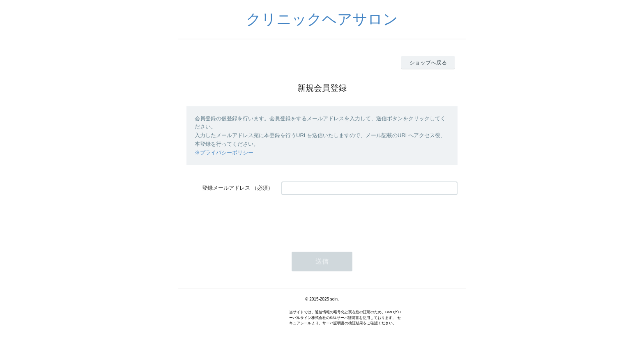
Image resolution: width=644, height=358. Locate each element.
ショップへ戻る (428, 63)
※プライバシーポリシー (224, 153)
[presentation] (344, 219)
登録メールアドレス (226, 188)
